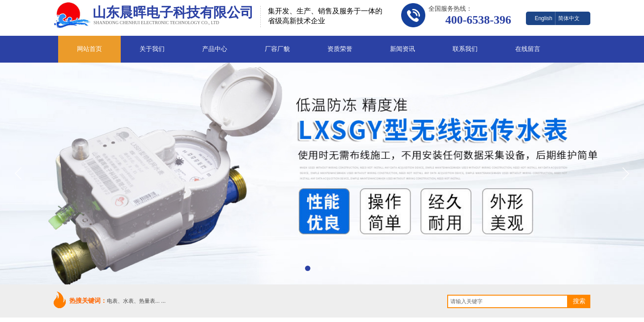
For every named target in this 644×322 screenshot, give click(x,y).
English (544, 18)
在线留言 (528, 49)
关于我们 (152, 49)
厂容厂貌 (277, 49)
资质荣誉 (340, 49)
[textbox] (508, 301)
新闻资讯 (402, 49)
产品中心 (215, 49)
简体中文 (569, 18)
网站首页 (89, 49)
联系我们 (465, 49)
